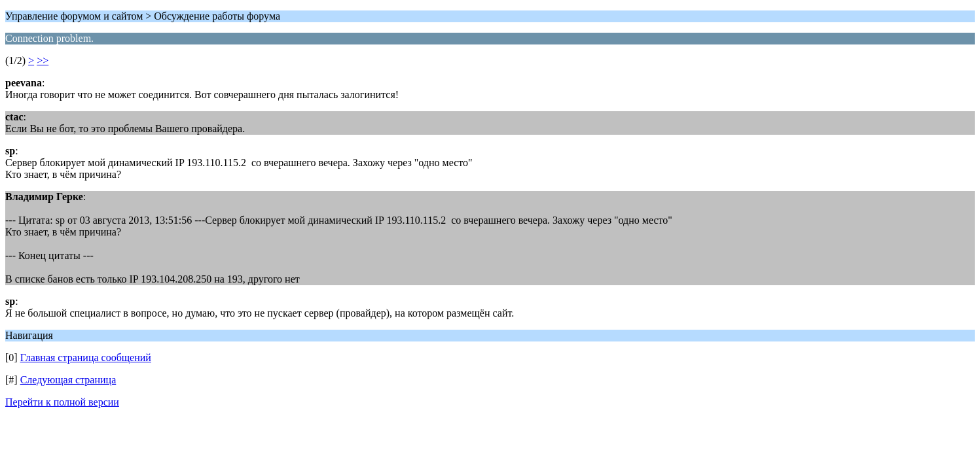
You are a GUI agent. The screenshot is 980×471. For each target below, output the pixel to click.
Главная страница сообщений (86, 358)
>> (43, 61)
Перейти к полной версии (62, 402)
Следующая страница (68, 380)
